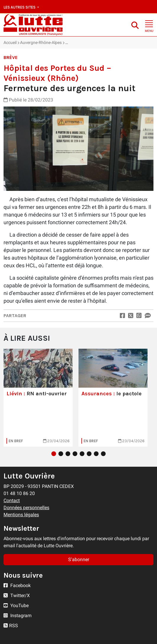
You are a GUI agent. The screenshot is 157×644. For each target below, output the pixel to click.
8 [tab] (103, 454)
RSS (11, 626)
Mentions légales (21, 515)
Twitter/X (17, 595)
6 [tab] (89, 454)
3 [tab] (68, 454)
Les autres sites (20, 7)
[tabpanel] (38, 398)
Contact (12, 500)
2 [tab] (61, 454)
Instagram (18, 616)
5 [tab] (82, 454)
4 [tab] (75, 454)
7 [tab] (96, 454)
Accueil (10, 42)
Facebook (17, 585)
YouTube (16, 606)
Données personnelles (26, 508)
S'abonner (79, 559)
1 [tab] (54, 454)
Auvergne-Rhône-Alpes (41, 42)
